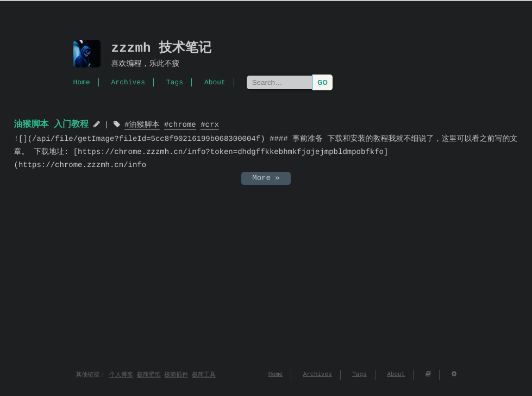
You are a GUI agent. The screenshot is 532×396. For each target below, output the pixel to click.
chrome (182, 125)
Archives (128, 82)
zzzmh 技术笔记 (162, 49)
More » (266, 178)
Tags (175, 82)
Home (82, 82)
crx (212, 125)
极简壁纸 (149, 375)
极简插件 (176, 375)
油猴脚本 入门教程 (52, 125)
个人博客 (121, 375)
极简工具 (204, 375)
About (215, 82)
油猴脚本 (145, 125)
